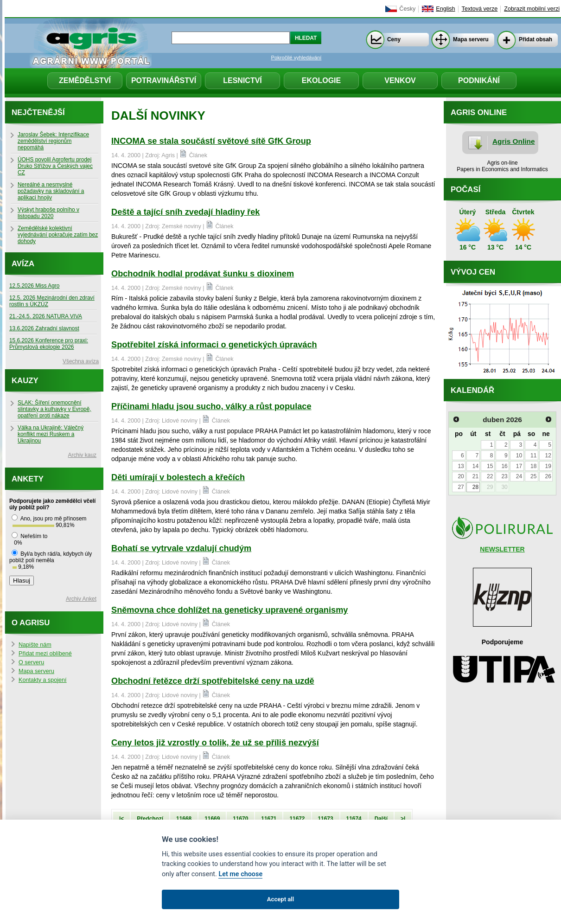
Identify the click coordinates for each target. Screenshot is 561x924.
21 (475, 476)
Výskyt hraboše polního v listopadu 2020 (48, 213)
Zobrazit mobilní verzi (532, 9)
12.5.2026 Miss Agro (34, 286)
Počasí (465, 189)
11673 (326, 819)
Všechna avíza (81, 361)
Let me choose (240, 874)
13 (461, 466)
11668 (184, 819)
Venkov (400, 80)
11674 (354, 819)
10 (519, 456)
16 (504, 466)
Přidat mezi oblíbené (45, 654)
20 (461, 476)
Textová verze (480, 9)
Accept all (280, 899)
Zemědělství (85, 80)
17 (519, 466)
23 (504, 476)
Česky (407, 9)
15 (490, 466)
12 (548, 456)
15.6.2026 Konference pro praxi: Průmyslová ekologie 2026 (49, 344)
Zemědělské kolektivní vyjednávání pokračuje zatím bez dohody (58, 235)
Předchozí (150, 819)
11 (533, 456)
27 (461, 487)
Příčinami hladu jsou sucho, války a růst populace (211, 406)
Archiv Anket (81, 599)
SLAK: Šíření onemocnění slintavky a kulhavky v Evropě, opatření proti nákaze (54, 409)
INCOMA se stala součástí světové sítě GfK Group (211, 141)
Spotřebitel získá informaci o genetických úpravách (214, 345)
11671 (269, 819)
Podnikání (479, 80)
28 (475, 487)
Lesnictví (242, 80)
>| (403, 819)
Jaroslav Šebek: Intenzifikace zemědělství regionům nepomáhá (53, 141)
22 (490, 476)
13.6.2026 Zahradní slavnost (44, 328)
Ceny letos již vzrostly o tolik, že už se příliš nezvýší (215, 743)
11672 (297, 819)
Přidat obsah (535, 39)
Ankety (28, 479)
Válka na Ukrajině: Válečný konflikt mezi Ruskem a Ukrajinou (51, 434)
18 (533, 466)
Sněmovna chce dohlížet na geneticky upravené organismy (229, 610)
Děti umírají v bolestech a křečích (178, 477)
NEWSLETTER (502, 549)
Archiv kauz (82, 455)
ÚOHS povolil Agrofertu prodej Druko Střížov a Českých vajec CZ (55, 166)
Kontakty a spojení (43, 680)
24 (519, 476)
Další (381, 819)
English (445, 9)
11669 (212, 819)
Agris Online (514, 141)
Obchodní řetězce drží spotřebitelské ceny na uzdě (213, 681)
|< (121, 819)
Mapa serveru (471, 39)
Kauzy (25, 381)
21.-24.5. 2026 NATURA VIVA (46, 316)
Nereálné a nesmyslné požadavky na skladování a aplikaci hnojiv (51, 191)
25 (533, 476)
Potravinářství (164, 80)
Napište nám (35, 645)
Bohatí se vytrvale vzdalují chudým (181, 548)
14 (475, 466)
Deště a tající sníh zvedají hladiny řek (185, 212)
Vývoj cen (473, 272)
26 (548, 476)
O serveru (31, 662)
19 (548, 466)
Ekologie (321, 80)
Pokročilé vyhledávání (296, 58)
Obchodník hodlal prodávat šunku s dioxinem (203, 274)
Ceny (394, 39)
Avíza (23, 264)
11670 (240, 819)
